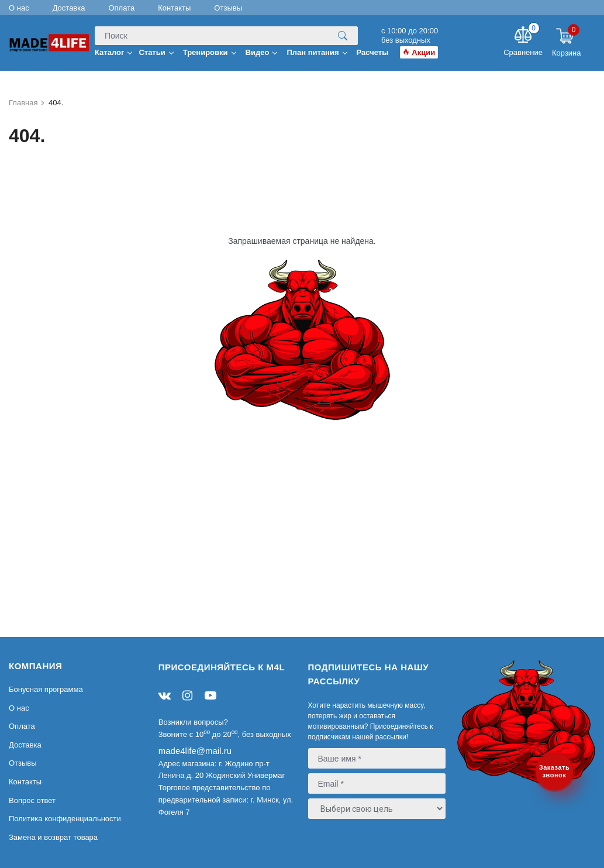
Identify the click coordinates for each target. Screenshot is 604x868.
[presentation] (379, 848)
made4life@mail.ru (195, 751)
